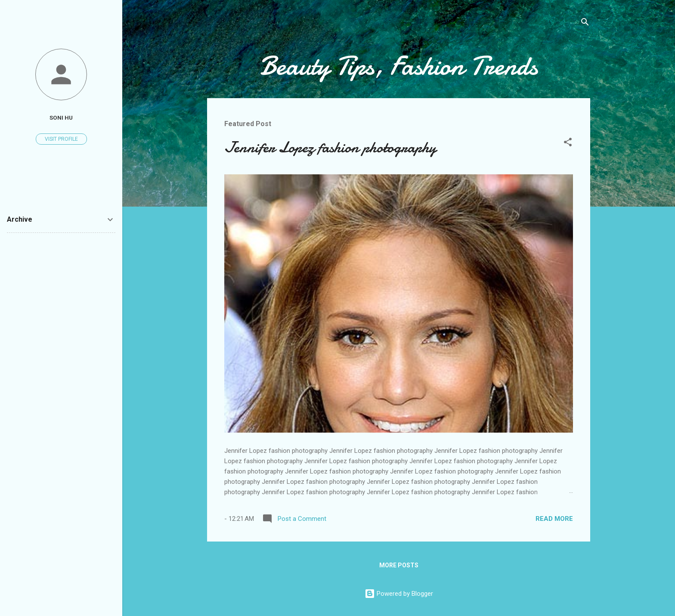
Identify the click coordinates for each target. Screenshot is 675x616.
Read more (554, 519)
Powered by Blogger (399, 594)
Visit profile (61, 139)
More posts (399, 565)
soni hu (61, 118)
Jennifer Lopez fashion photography (330, 147)
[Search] (585, 23)
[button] (568, 144)
